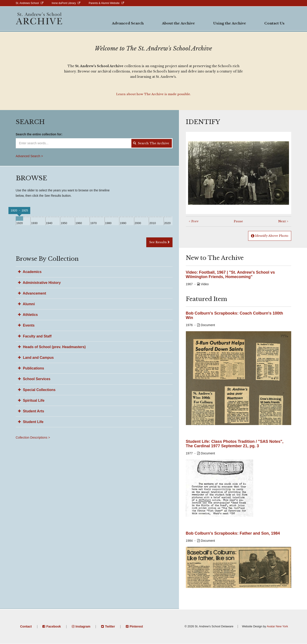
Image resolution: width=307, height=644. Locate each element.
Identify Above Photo (270, 236)
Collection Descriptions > (33, 437)
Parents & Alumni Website (104, 3)
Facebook (53, 626)
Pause (238, 221)
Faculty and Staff (35, 336)
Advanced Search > (29, 156)
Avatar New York (277, 626)
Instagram (83, 626)
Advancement (32, 293)
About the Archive (178, 23)
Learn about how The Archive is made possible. (153, 94)
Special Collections (37, 390)
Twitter (110, 626)
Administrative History (39, 283)
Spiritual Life (31, 400)
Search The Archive (151, 143)
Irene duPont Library (64, 3)
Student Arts (31, 411)
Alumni (26, 304)
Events (26, 325)
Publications (31, 368)
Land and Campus (36, 358)
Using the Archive (230, 23)
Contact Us (274, 23)
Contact (26, 626)
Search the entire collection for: (39, 134)
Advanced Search (128, 23)
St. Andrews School (27, 3)
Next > (283, 221)
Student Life (31, 422)
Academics (30, 272)
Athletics (28, 315)
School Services (34, 379)
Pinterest (136, 626)
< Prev (194, 221)
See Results (159, 242)
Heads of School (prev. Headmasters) (52, 347)
